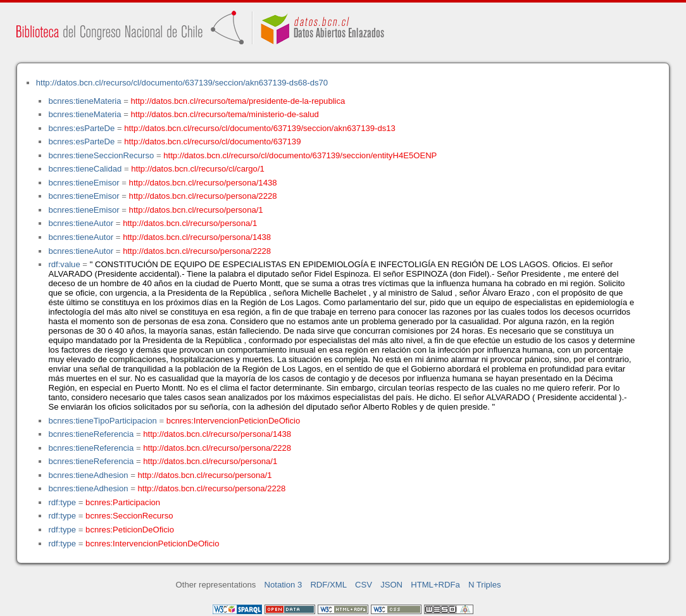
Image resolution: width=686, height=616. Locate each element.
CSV (364, 585)
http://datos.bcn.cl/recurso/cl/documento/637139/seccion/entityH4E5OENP (300, 155)
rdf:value (64, 264)
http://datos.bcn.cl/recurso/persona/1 (196, 210)
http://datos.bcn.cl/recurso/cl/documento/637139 (212, 141)
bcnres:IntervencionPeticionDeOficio (233, 421)
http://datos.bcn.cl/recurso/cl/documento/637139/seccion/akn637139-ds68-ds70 (182, 83)
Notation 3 (284, 585)
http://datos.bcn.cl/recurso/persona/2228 (203, 196)
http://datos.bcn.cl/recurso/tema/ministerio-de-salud (225, 114)
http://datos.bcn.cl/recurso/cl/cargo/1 (198, 169)
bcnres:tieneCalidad (85, 169)
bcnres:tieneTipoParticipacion (102, 421)
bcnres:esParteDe (81, 128)
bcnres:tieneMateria (84, 101)
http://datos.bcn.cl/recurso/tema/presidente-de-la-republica (238, 101)
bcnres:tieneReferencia (91, 434)
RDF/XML (328, 585)
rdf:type (62, 502)
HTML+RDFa (435, 585)
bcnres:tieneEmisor (84, 183)
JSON (391, 585)
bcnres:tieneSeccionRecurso (101, 155)
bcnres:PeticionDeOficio (130, 530)
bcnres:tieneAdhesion (88, 475)
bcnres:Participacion (123, 502)
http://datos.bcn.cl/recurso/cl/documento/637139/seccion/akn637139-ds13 (260, 128)
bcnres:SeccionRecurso (129, 516)
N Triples (485, 585)
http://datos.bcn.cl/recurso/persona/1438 (203, 183)
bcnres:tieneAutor (81, 223)
